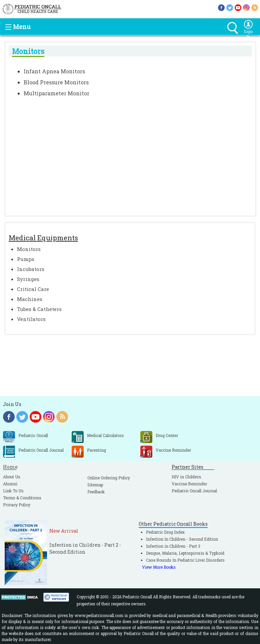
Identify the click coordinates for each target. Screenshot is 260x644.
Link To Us (13, 491)
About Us (12, 477)
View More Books (159, 567)
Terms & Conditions (22, 498)
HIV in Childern (186, 477)
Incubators (31, 269)
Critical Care (33, 289)
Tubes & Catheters (39, 309)
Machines (30, 299)
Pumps (26, 259)
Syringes (28, 279)
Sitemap (95, 485)
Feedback (96, 492)
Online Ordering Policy (109, 478)
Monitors (29, 249)
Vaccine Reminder (189, 484)
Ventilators (31, 319)
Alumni (10, 484)
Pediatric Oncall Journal (194, 491)
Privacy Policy (17, 505)
